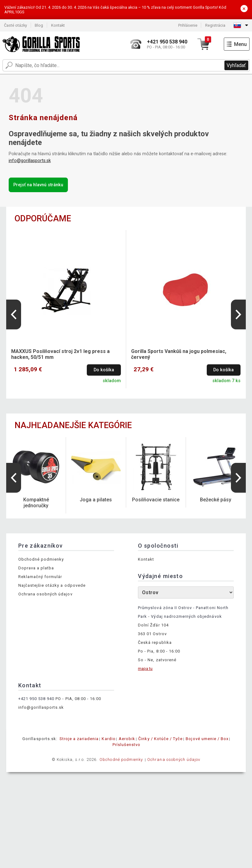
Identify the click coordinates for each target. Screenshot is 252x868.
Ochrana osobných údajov (45, 594)
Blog (39, 25)
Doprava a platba (36, 568)
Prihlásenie (188, 25)
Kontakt (58, 25)
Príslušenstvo (127, 745)
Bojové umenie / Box (207, 739)
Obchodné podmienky (41, 559)
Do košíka (104, 370)
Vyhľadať (236, 65)
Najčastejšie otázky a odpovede (52, 585)
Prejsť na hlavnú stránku (38, 185)
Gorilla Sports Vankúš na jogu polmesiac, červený (179, 354)
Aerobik (127, 739)
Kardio (108, 739)
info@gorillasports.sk (30, 161)
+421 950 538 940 (36, 699)
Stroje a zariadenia (79, 739)
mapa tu (145, 669)
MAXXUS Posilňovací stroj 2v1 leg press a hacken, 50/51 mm (60, 354)
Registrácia (215, 25)
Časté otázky (15, 25)
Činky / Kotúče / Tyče (160, 739)
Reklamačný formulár (40, 577)
